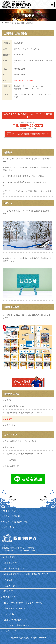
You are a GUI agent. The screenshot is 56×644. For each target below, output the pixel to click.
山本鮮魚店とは (11, 394)
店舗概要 (8, 419)
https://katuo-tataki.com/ (23, 81)
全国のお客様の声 (12, 466)
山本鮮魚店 (24, 638)
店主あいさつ (10, 400)
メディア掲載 (10, 460)
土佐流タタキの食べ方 (15, 608)
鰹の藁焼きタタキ (12, 597)
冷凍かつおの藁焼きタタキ (17, 625)
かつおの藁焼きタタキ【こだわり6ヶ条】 (21, 441)
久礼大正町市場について (15, 406)
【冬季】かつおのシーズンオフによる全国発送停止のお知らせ (27, 160)
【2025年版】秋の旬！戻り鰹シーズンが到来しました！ (27, 176)
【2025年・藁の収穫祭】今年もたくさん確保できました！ (26, 184)
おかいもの (9, 447)
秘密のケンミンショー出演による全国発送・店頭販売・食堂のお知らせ (27, 169)
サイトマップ (10, 511)
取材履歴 (9, 591)
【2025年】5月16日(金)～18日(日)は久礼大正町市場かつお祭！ (27, 316)
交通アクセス (10, 425)
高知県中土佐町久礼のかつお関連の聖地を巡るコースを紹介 (27, 192)
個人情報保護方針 (12, 516)
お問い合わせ (10, 527)
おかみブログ (10, 631)
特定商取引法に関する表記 (16, 522)
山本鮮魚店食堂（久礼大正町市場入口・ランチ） (24, 413)
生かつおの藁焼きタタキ (16, 620)
